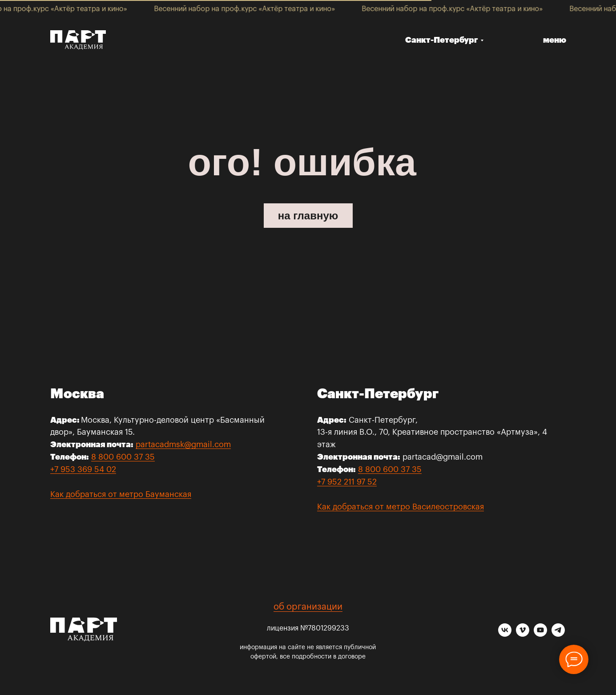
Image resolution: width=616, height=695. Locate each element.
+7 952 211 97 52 (347, 482)
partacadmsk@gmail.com (183, 444)
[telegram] (558, 634)
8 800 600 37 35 (123, 457)
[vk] (505, 634)
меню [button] (555, 40)
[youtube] (540, 634)
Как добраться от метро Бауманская (121, 494)
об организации (308, 607)
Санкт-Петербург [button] (442, 40)
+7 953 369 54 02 (83, 469)
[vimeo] (523, 634)
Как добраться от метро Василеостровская (401, 507)
